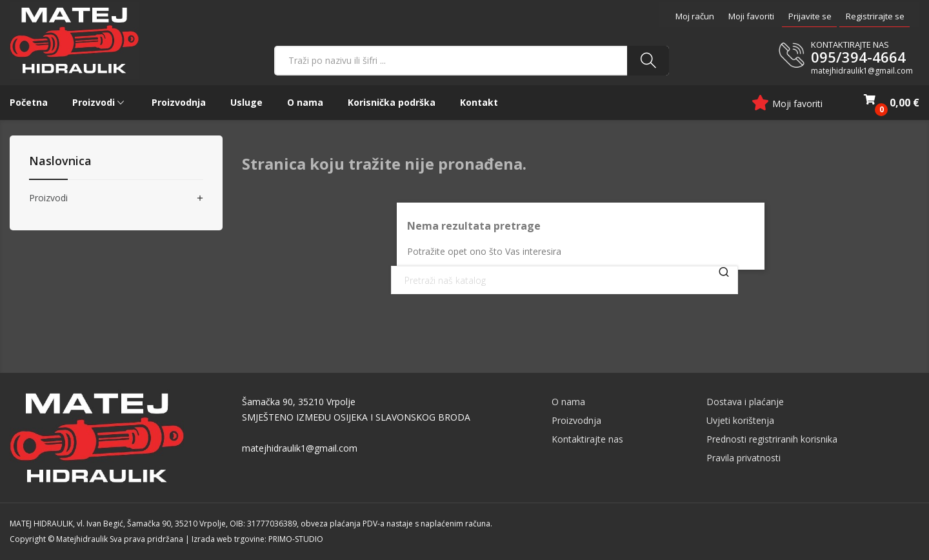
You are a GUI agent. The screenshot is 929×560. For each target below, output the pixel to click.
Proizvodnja (576, 420)
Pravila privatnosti (744, 458)
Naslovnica (60, 162)
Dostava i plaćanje (745, 402)
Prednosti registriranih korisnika (772, 439)
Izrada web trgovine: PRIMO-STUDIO (257, 539)
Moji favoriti (751, 16)
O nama (568, 402)
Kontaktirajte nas (587, 439)
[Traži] (564, 280)
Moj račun (695, 16)
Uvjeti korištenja (740, 420)
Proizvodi (48, 198)
